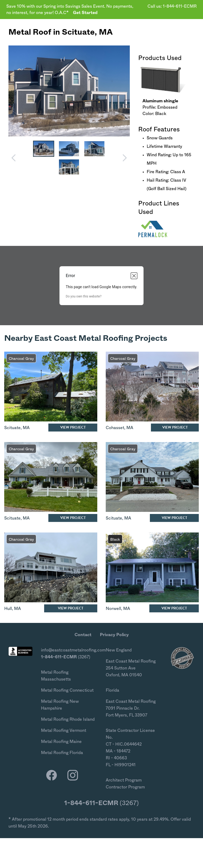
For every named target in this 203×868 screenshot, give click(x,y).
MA (106, 32)
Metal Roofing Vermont (64, 731)
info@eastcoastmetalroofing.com (73, 650)
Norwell (113, 609)
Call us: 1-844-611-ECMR (172, 6)
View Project (73, 427)
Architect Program (124, 780)
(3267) (66, 657)
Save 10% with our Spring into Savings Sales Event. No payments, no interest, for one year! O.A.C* (70, 10)
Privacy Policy (114, 635)
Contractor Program (125, 787)
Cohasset (115, 428)
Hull (8, 609)
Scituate (78, 32)
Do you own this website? (84, 296)
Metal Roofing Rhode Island (68, 719)
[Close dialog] (134, 276)
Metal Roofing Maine (61, 742)
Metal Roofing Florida (62, 753)
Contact (83, 635)
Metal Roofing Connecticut (67, 690)
